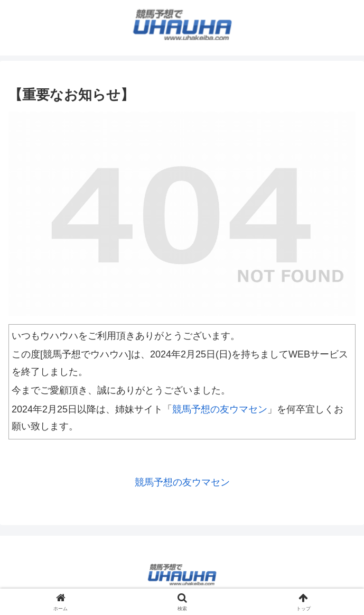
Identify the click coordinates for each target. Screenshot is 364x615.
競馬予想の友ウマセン (220, 409)
